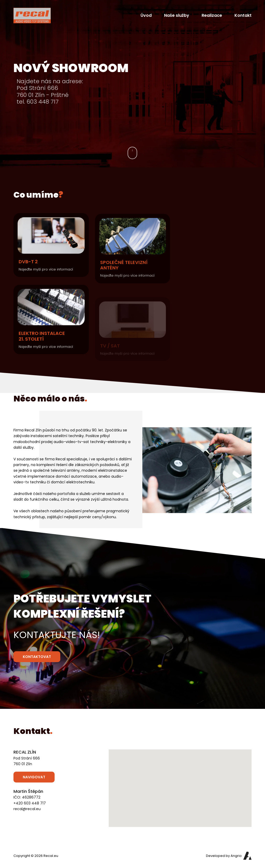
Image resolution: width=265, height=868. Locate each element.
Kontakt (243, 15)
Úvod (146, 15)
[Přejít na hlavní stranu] (32, 16)
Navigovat (34, 777)
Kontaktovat (37, 657)
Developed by (224, 856)
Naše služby (177, 15)
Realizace (212, 15)
